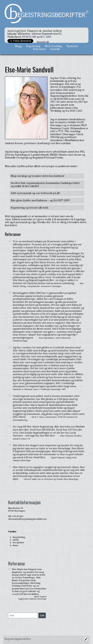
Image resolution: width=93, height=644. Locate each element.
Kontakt (55, 49)
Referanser (39, 49)
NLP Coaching (53, 46)
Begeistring (33, 46)
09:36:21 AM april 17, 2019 (37, 37)
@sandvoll (43, 42)
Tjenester (72, 46)
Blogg (18, 46)
